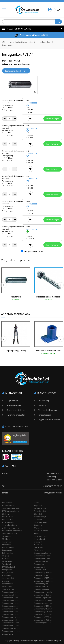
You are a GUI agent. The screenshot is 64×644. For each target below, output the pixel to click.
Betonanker (7, 561)
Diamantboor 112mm (11, 620)
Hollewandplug (40, 536)
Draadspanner (8, 589)
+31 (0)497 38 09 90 (52, 486)
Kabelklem (6, 575)
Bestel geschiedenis (15, 410)
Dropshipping (45, 415)
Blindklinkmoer (40, 508)
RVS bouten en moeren (12, 531)
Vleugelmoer (7, 572)
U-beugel (38, 542)
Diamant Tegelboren (43, 598)
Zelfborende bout (10, 533)
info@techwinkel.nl (53, 493)
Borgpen (6, 581)
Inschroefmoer (8, 547)
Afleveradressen (14, 405)
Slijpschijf (38, 514)
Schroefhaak (7, 584)
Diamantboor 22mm (10, 592)
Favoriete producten (16, 415)
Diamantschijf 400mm (43, 620)
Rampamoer (7, 550)
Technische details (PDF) (16, 71)
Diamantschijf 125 (42, 575)
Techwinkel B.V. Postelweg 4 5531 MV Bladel (54, 476)
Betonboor (7, 536)
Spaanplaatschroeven (11, 508)
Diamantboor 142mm (11, 628)
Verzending (44, 400)
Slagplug (6, 556)
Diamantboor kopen (42, 553)
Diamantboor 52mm (10, 603)
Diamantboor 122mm (11, 623)
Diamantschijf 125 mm (43, 578)
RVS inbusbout (8, 522)
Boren (37, 503)
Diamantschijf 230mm (43, 612)
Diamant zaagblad (41, 589)
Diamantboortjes (41, 561)
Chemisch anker (41, 531)
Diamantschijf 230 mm (43, 581)
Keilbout (6, 559)
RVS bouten (7, 503)
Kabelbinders (8, 553)
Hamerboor (7, 542)
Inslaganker (45, 42)
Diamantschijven (41, 584)
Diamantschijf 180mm (43, 595)
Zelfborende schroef (11, 528)
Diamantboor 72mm (10, 609)
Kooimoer (38, 545)
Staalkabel (6, 564)
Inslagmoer (7, 570)
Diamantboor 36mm (10, 598)
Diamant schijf (40, 570)
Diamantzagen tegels (43, 592)
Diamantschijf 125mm (43, 609)
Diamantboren (40, 564)
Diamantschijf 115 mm (43, 572)
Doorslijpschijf (40, 511)
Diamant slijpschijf (42, 586)
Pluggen (38, 533)
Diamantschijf (40, 567)
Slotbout (6, 514)
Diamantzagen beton (43, 623)
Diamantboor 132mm (11, 625)
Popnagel (38, 505)
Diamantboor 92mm (10, 614)
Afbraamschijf (40, 517)
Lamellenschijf (8, 578)
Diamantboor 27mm (10, 595)
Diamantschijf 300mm (43, 614)
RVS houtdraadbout (11, 511)
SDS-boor (6, 539)
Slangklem (38, 550)
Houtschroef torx (9, 525)
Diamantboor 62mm (10, 606)
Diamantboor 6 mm (42, 556)
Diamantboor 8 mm (42, 559)
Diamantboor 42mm (10, 600)
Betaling (42, 405)
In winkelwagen (53, 119)
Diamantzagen (8, 634)
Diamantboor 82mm (10, 612)
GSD (60, 640)
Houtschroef (39, 539)
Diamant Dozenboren (43, 603)
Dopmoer (38, 519)
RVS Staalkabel (8, 567)
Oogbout (38, 525)
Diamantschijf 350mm (43, 617)
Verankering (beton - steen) (22, 42)
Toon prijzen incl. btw (32, 251)
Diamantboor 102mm (11, 617)
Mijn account (12, 400)
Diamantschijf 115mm (43, 606)
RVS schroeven (9, 505)
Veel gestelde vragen (48, 410)
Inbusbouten (8, 519)
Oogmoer (38, 528)
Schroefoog (7, 586)
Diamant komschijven (43, 600)
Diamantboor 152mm (11, 631)
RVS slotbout (8, 517)
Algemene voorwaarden (49, 420)
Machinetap (39, 547)
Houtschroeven (41, 522)
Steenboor (7, 545)
